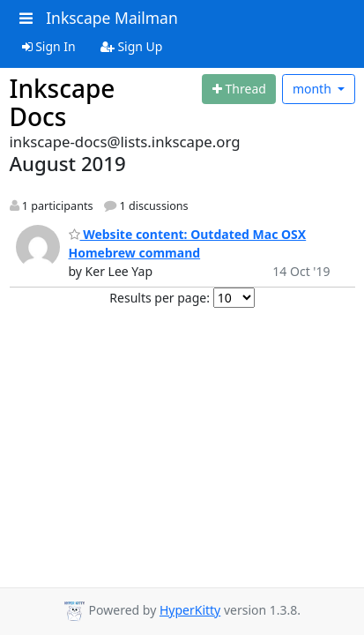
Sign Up (132, 46)
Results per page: (160, 298)
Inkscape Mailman (112, 18)
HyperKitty (190, 610)
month (314, 89)
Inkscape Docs (63, 102)
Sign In (49, 46)
